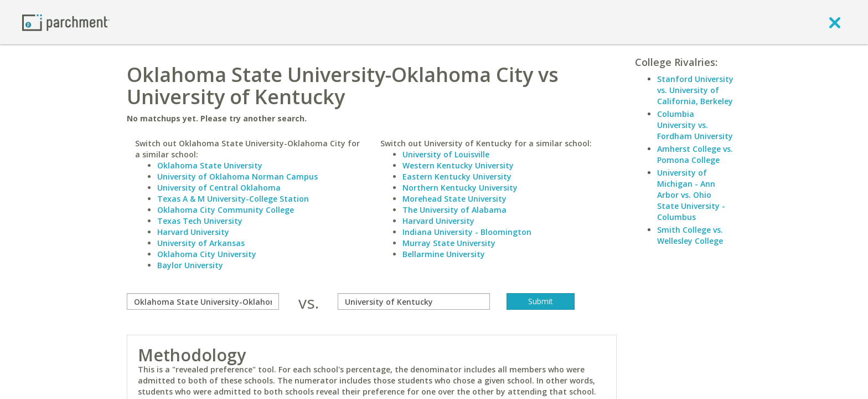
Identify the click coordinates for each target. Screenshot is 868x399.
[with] (414, 301)
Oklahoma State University (210, 165)
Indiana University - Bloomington (467, 232)
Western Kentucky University (458, 165)
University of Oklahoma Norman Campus (237, 177)
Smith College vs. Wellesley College (690, 235)
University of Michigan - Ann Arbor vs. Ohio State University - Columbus (691, 195)
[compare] (203, 301)
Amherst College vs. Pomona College (695, 154)
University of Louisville (446, 154)
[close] (835, 22)
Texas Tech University (200, 221)
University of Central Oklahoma (219, 188)
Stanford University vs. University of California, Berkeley (695, 90)
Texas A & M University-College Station (233, 199)
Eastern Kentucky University (457, 177)
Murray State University (449, 243)
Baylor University (190, 265)
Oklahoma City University (207, 254)
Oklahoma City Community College (226, 210)
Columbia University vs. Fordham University (695, 125)
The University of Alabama (454, 210)
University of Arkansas (201, 243)
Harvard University (193, 232)
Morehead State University (454, 199)
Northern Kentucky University (460, 188)
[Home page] (66, 22)
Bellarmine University (444, 254)
